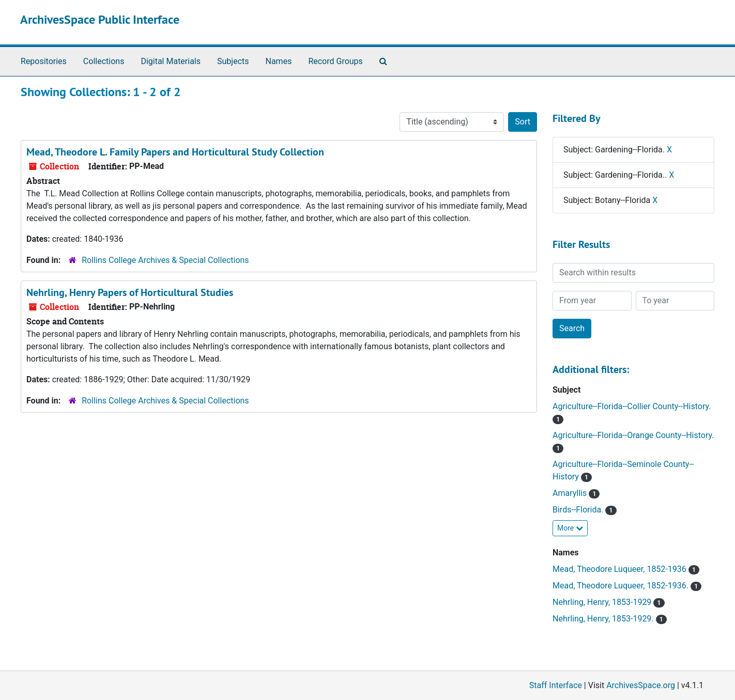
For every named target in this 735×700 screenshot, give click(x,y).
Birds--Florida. (579, 510)
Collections (104, 61)
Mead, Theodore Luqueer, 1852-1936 (621, 569)
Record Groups (335, 61)
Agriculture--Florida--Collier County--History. (632, 406)
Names (279, 61)
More (570, 528)
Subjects (233, 61)
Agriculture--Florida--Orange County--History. (633, 435)
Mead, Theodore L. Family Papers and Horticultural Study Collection (175, 152)
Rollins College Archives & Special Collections (165, 260)
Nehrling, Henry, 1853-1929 (603, 602)
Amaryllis (571, 493)
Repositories (44, 61)
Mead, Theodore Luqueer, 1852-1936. (622, 586)
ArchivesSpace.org (641, 685)
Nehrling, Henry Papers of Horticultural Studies (130, 292)
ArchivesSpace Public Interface (100, 19)
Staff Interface (556, 685)
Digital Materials (171, 61)
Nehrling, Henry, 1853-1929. (604, 619)
